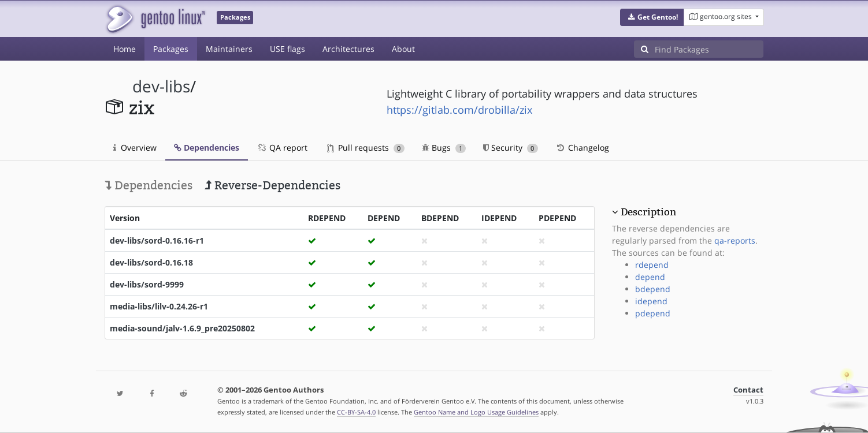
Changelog (582, 148)
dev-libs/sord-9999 (147, 284)
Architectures (348, 49)
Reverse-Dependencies (272, 185)
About (403, 49)
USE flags (288, 49)
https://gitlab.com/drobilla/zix (459, 110)
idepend (651, 301)
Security (511, 148)
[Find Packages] (709, 49)
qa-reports (735, 240)
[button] (652, 17)
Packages (171, 49)
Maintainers (229, 49)
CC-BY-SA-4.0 (356, 412)
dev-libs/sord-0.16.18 (151, 262)
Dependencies (207, 148)
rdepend (652, 265)
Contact (748, 390)
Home (125, 49)
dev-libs (161, 86)
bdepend (653, 289)
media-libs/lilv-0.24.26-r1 (159, 306)
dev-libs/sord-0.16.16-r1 (157, 240)
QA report (282, 148)
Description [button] (648, 212)
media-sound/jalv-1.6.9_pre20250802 (182, 328)
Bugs (444, 148)
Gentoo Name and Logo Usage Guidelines (476, 412)
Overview (135, 148)
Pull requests (366, 148)
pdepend (653, 313)
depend (650, 277)
